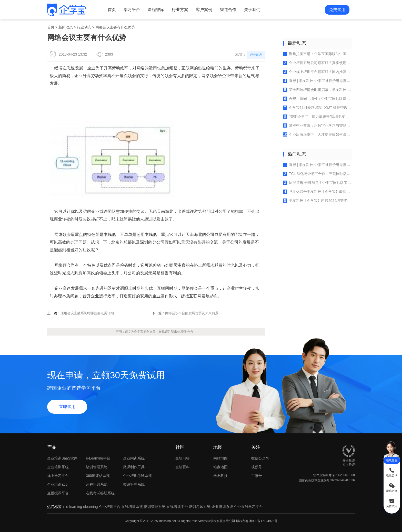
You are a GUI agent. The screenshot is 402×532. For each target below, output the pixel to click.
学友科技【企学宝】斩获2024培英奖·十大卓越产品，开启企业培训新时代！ (318, 201)
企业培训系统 (58, 467)
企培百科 (183, 467)
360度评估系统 (98, 476)
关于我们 (252, 10)
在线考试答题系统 (100, 493)
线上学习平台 (58, 476)
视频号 (265, 467)
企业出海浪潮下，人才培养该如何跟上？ (318, 134)
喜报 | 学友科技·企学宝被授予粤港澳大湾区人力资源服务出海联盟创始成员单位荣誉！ (318, 81)
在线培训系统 (132, 507)
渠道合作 (228, 10)
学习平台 (132, 10)
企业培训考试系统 (137, 476)
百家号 (265, 476)
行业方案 (180, 10)
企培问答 (183, 458)
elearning (91, 507)
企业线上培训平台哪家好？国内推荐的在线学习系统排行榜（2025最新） (318, 72)
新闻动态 (66, 27)
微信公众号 (265, 458)
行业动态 (84, 27)
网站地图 (220, 458)
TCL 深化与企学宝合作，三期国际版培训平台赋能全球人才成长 (318, 174)
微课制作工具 (134, 467)
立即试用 (67, 407)
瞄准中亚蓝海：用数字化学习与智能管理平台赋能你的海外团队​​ (318, 126)
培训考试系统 (200, 507)
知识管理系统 (134, 484)
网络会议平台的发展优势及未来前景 (192, 313)
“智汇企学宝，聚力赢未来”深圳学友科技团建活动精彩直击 (318, 117)
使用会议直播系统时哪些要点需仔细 (87, 313)
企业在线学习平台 (248, 507)
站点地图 (220, 467)
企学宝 (139, 332)
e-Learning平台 (98, 458)
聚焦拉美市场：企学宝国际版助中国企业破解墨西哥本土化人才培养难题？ (318, 54)
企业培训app (57, 484)
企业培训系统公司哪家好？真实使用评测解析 (318, 63)
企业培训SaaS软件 (62, 458)
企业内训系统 (134, 458)
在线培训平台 (177, 507)
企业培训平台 (110, 507)
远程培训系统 (97, 484)
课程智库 (156, 10)
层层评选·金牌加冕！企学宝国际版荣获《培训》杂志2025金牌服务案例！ (318, 183)
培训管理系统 (97, 467)
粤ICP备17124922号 (263, 521)
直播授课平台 (58, 493)
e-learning (74, 507)
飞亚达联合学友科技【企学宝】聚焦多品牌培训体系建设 (318, 192)
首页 (112, 10)
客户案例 (204, 10)
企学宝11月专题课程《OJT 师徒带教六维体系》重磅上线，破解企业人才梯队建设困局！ (318, 108)
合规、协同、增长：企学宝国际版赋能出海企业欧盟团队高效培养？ (318, 99)
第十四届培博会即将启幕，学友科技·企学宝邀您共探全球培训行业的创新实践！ (318, 90)
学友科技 (220, 476)
